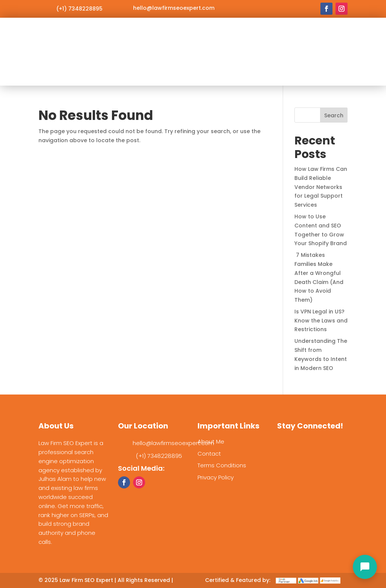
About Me (211, 441)
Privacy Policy (216, 477)
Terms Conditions (222, 465)
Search (334, 115)
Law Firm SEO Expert (86, 580)
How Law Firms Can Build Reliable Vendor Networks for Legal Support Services (321, 187)
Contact (209, 454)
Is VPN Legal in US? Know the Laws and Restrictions (321, 321)
